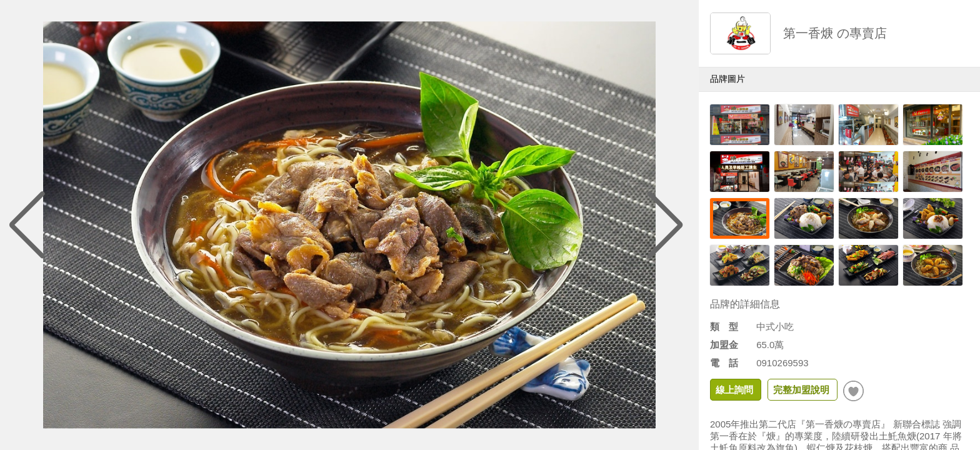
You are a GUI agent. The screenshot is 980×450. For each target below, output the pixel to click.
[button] (666, 225)
